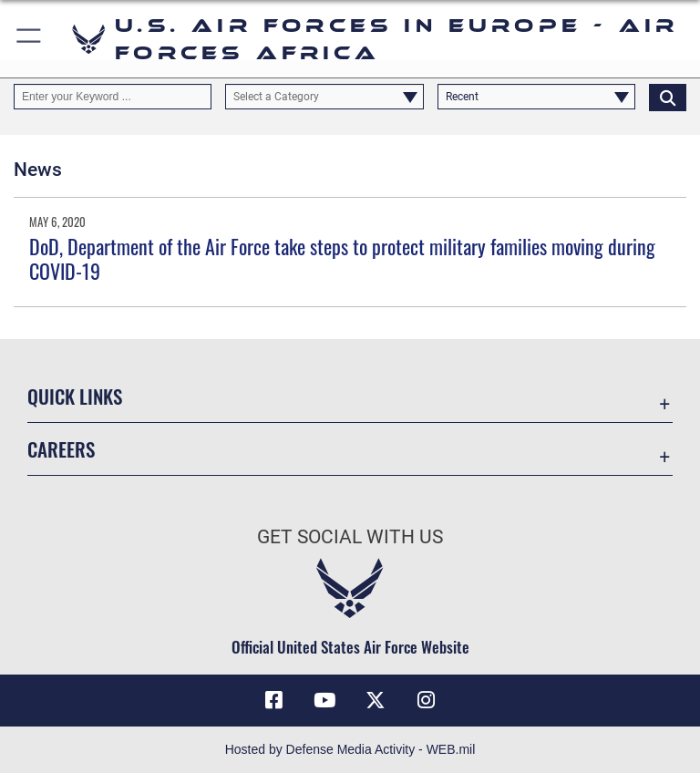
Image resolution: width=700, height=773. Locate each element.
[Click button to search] (668, 97)
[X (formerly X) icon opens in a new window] (376, 700)
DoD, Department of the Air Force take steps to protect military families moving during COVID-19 (342, 258)
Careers (61, 449)
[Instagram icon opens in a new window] (427, 700)
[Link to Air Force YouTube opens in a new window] (324, 700)
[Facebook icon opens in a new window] (273, 700)
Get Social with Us (350, 537)
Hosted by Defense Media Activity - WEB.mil (350, 749)
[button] (30, 39)
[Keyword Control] (113, 97)
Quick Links (75, 396)
